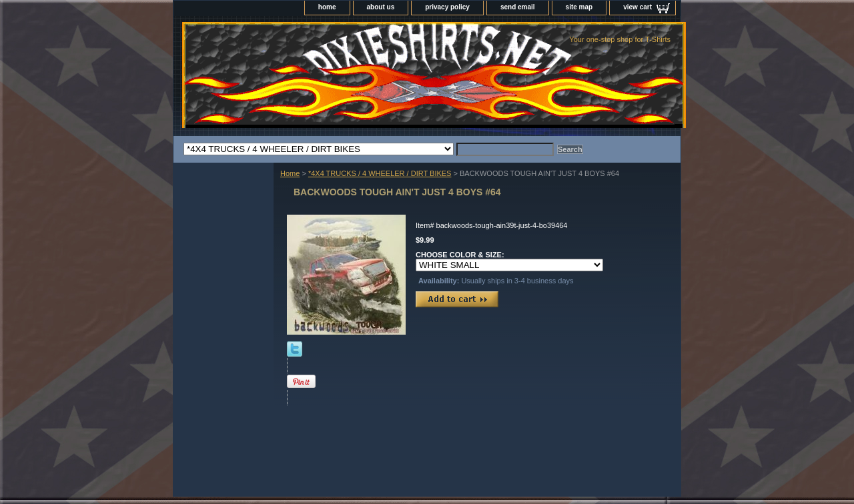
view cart (637, 7)
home (327, 7)
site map (579, 7)
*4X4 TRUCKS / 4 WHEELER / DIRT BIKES (380, 173)
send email (518, 7)
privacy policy (447, 7)
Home (290, 173)
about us (381, 7)
